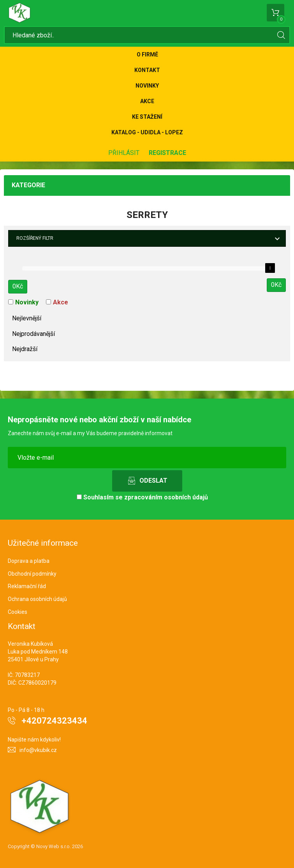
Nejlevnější (27, 318)
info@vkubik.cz (38, 750)
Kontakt (147, 70)
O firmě (147, 54)
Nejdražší (25, 349)
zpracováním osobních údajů (166, 497)
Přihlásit (124, 153)
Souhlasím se (142, 497)
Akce (147, 101)
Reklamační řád (27, 586)
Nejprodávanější (33, 334)
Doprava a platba (29, 561)
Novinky (147, 86)
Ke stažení (147, 117)
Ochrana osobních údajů (37, 599)
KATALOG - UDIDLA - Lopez (147, 132)
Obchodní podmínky (32, 574)
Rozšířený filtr (35, 238)
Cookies (18, 612)
